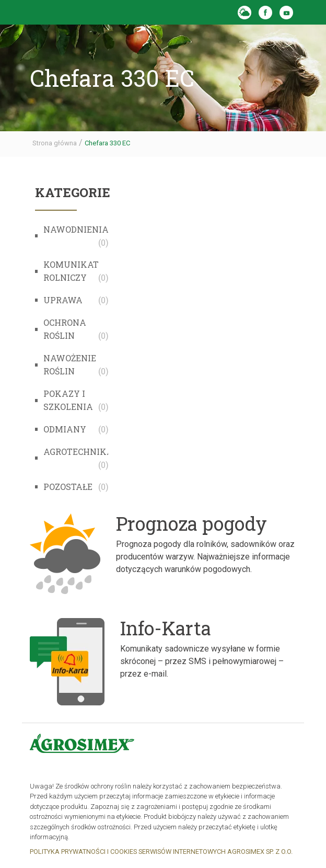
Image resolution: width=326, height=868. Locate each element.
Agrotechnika (78, 452)
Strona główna (55, 143)
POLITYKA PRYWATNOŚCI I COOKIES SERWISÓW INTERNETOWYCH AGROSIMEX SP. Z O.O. (161, 852)
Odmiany (65, 429)
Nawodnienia (76, 229)
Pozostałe (68, 487)
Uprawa (63, 300)
